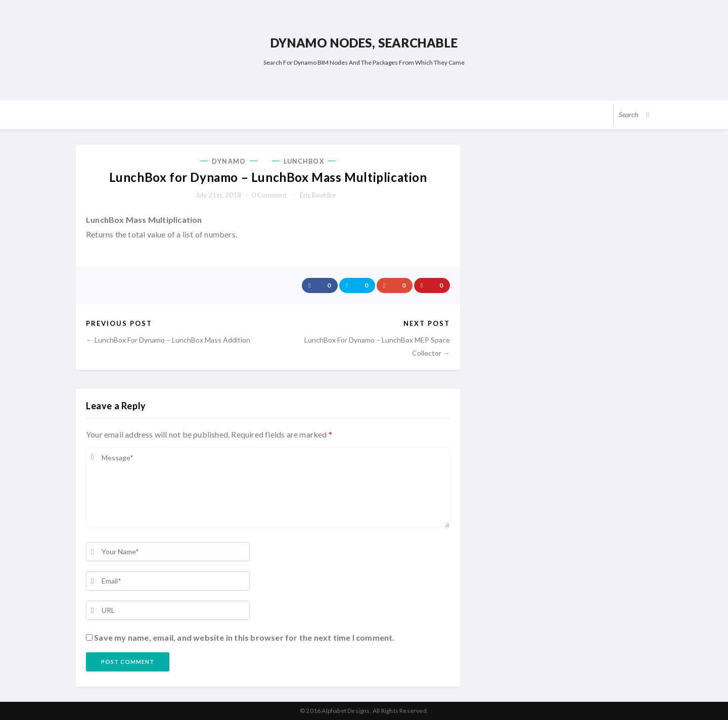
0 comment (269, 195)
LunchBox (304, 161)
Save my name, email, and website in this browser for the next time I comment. (244, 637)
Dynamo (229, 161)
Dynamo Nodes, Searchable (364, 43)
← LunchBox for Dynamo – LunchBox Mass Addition (168, 340)
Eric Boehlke (318, 195)
